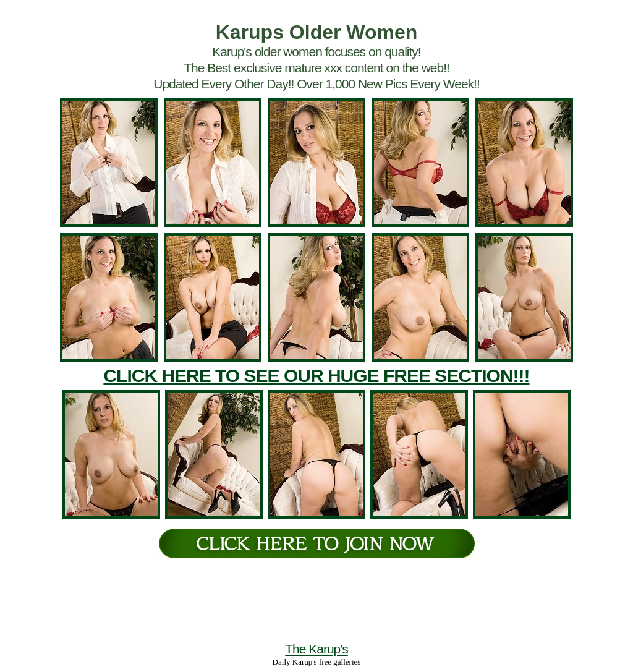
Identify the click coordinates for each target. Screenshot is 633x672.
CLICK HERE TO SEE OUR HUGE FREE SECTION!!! (316, 376)
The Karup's (316, 649)
